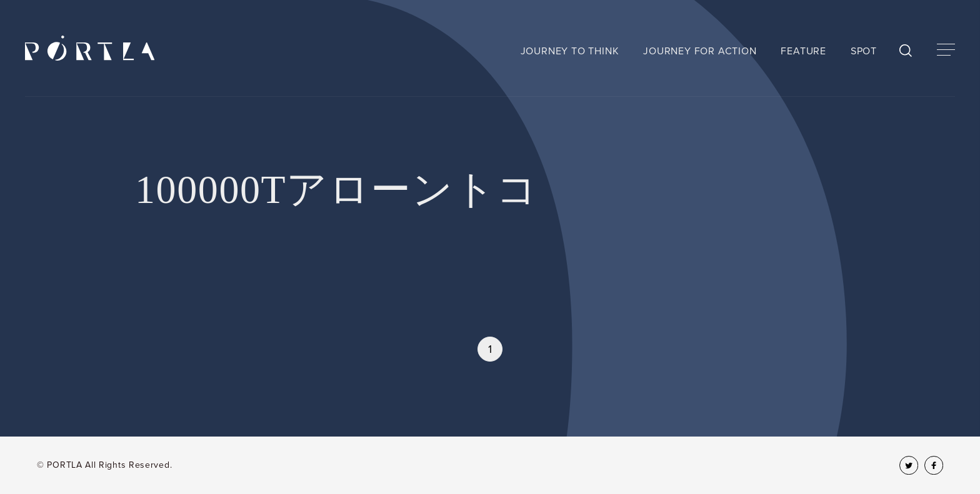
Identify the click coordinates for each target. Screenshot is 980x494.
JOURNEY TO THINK (570, 51)
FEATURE (803, 51)
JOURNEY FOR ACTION (700, 51)
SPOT (864, 51)
